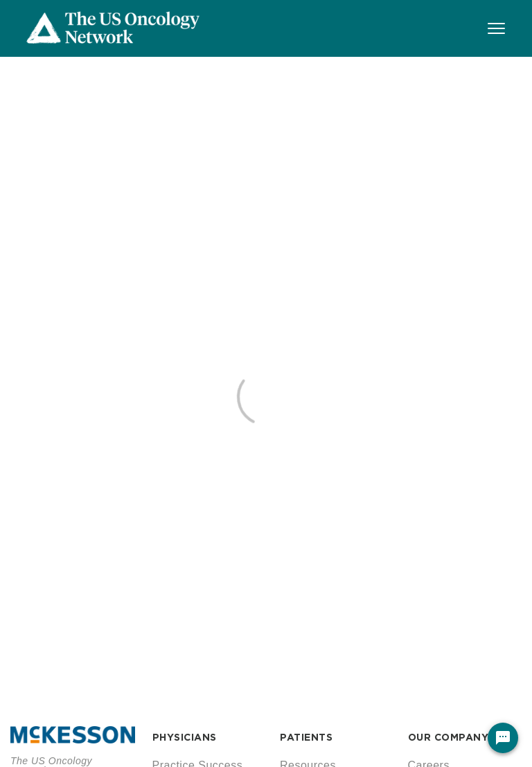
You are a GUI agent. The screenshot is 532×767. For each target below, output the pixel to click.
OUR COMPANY (449, 737)
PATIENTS (306, 737)
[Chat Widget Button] (503, 738)
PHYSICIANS (185, 737)
